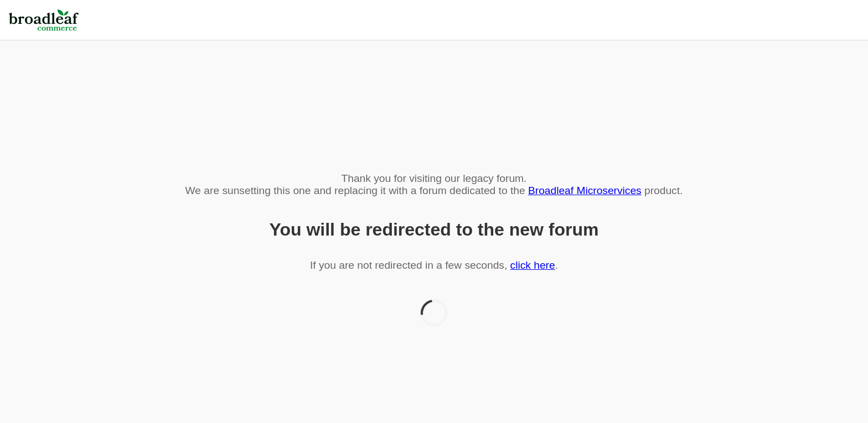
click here (533, 265)
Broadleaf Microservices (585, 190)
